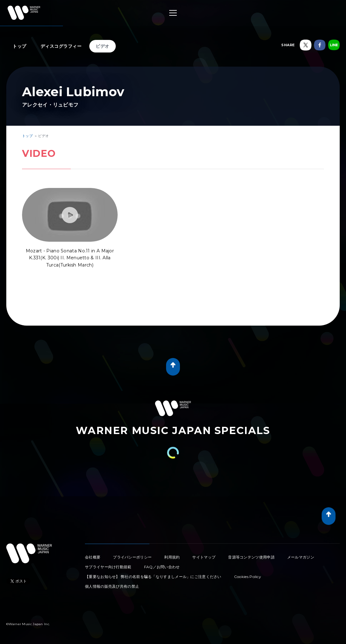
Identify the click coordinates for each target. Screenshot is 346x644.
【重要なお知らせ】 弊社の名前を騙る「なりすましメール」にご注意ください (153, 577)
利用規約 (172, 557)
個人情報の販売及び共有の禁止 (112, 586)
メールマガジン (301, 557)
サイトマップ (204, 557)
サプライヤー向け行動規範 (108, 567)
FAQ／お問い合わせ (162, 567)
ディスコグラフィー (61, 46)
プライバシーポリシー (132, 557)
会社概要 (93, 557)
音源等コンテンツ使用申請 (251, 557)
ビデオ (103, 46)
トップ (20, 46)
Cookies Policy (248, 577)
